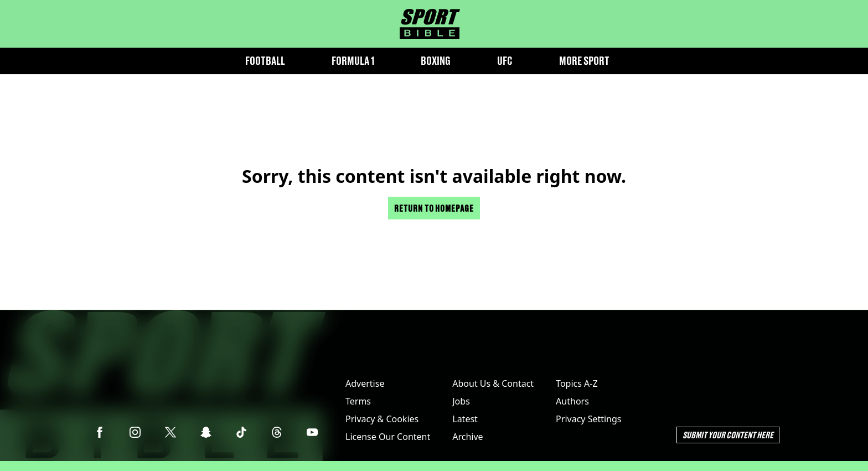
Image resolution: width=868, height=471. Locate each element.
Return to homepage (434, 208)
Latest (465, 419)
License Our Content (388, 437)
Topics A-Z (577, 383)
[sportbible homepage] (430, 24)
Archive (467, 437)
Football (265, 61)
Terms (358, 401)
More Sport (584, 61)
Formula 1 (353, 61)
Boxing (436, 61)
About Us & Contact (493, 383)
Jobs (461, 401)
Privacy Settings (588, 419)
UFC (505, 61)
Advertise (365, 383)
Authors (572, 401)
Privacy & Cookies (382, 419)
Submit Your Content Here (728, 435)
